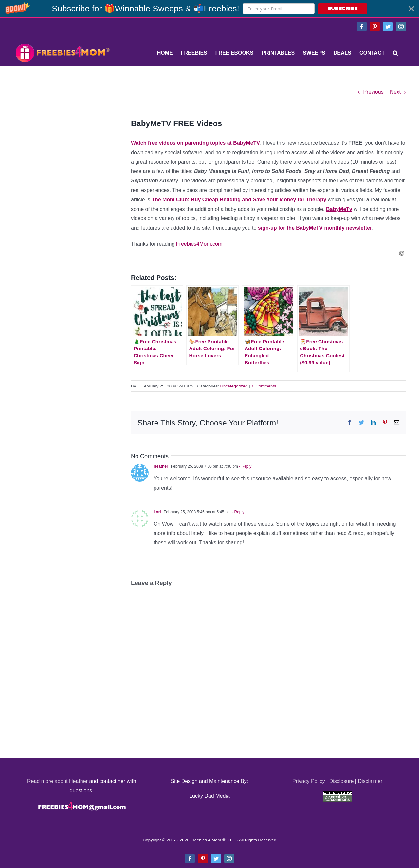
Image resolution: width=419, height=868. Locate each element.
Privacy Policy (309, 781)
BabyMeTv (339, 209)
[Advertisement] (62, 127)
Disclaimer (370, 781)
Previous (373, 92)
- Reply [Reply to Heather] (245, 466)
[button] (209, 9)
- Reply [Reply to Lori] (237, 512)
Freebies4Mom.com (199, 244)
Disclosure (342, 781)
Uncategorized (234, 386)
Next (395, 92)
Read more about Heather (57, 781)
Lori (157, 512)
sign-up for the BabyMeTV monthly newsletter (315, 228)
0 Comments (264, 386)
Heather (161, 466)
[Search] (395, 53)
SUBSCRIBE (343, 9)
